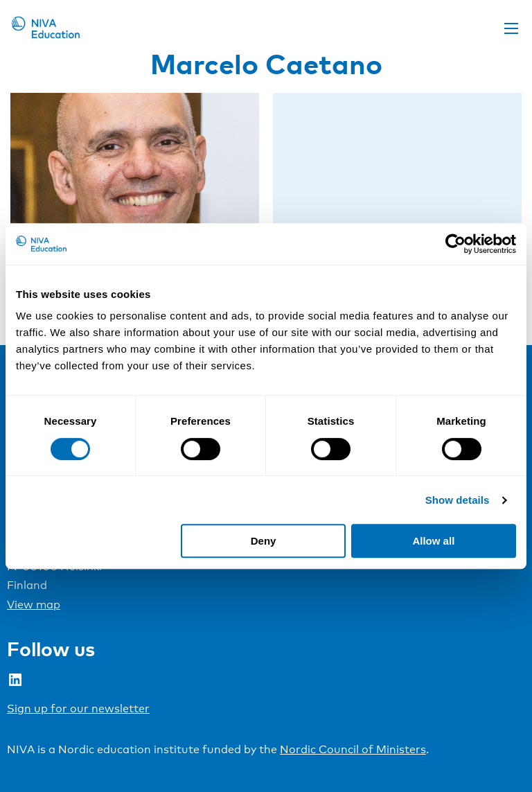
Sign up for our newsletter (78, 709)
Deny (264, 541)
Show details (458, 500)
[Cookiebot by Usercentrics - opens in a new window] (455, 244)
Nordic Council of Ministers (353, 749)
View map (34, 605)
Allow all (433, 541)
